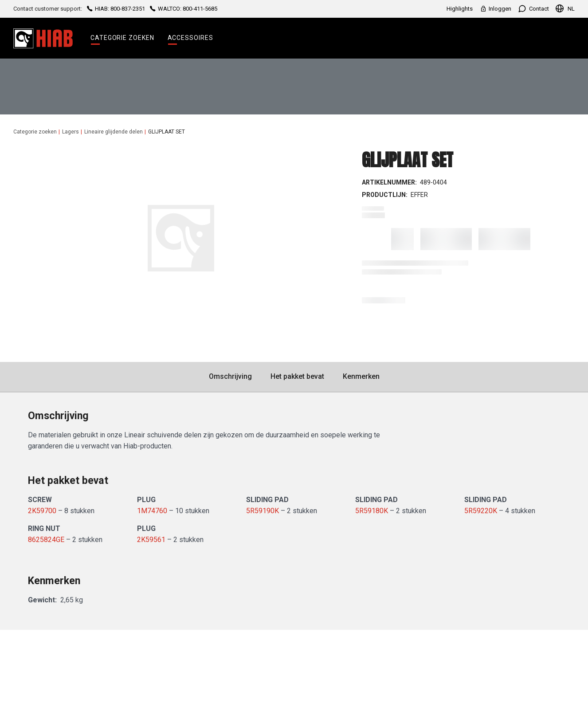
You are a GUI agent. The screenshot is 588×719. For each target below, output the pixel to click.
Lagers (71, 132)
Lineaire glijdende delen (114, 132)
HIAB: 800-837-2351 (116, 9)
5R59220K (481, 511)
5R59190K (263, 511)
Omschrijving (230, 376)
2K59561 (151, 540)
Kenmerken (361, 376)
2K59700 (42, 511)
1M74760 (152, 511)
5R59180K (372, 511)
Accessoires (190, 38)
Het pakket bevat (297, 376)
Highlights (460, 9)
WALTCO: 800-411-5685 (183, 9)
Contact (533, 9)
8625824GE (46, 540)
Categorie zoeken (122, 38)
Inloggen (495, 9)
